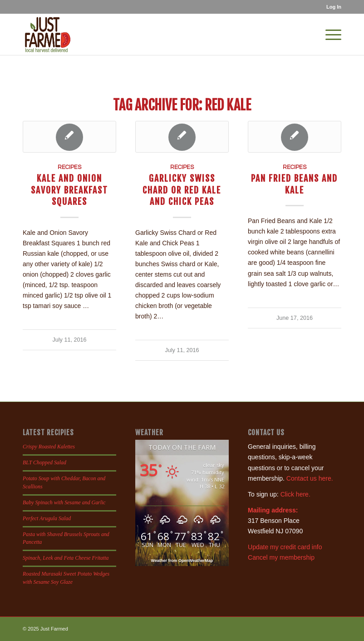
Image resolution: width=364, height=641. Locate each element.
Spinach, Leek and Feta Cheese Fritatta (66, 558)
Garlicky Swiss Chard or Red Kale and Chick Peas (182, 190)
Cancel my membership (281, 557)
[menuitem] (332, 7)
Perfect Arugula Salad (47, 518)
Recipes (69, 167)
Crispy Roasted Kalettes (49, 447)
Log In (334, 7)
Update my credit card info (285, 547)
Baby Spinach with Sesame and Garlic (64, 502)
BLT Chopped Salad (44, 462)
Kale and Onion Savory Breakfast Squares (69, 190)
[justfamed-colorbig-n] (48, 35)
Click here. (295, 494)
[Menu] (329, 35)
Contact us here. (310, 478)
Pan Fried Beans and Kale (294, 184)
